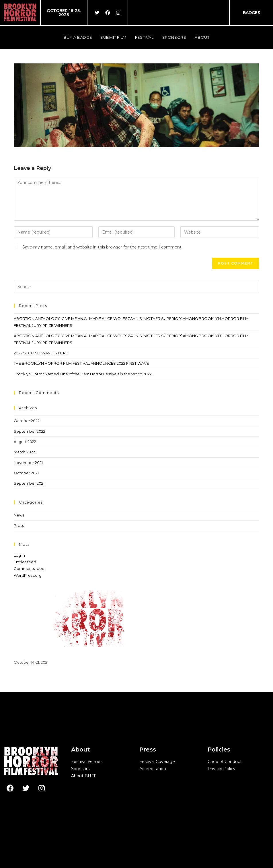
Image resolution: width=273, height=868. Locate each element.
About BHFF (84, 776)
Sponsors (80, 769)
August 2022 (25, 442)
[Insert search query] (137, 287)
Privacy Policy (222, 769)
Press (19, 525)
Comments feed (29, 568)
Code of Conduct (225, 762)
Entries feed (25, 562)
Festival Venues (87, 762)
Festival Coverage (157, 762)
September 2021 (29, 483)
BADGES (251, 13)
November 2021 (28, 463)
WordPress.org (28, 575)
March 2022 (24, 452)
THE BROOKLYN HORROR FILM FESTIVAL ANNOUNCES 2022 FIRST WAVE (81, 363)
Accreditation (153, 769)
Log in (19, 555)
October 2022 (27, 421)
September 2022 (30, 431)
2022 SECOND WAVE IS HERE (41, 353)
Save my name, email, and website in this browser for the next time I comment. (102, 247)
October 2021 (26, 473)
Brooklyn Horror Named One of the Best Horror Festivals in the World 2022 (83, 374)
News (19, 515)
